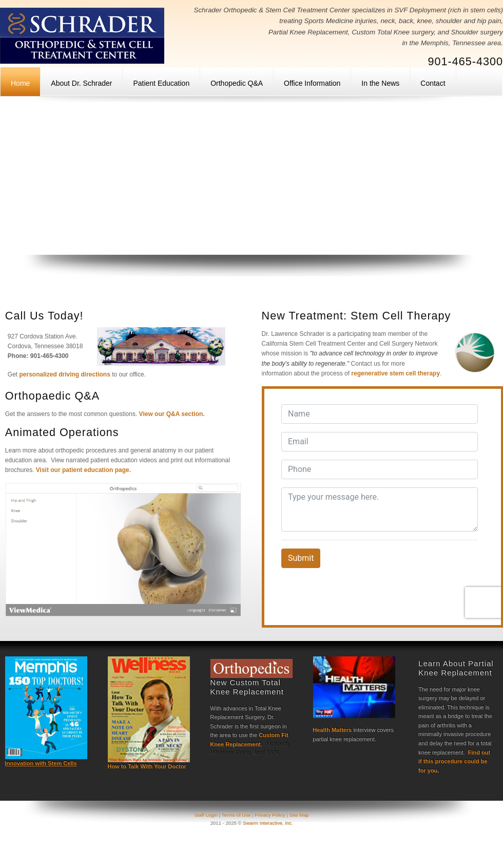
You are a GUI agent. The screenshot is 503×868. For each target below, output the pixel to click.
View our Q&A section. (172, 414)
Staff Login (206, 815)
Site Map (299, 815)
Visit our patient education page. (83, 470)
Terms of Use (236, 815)
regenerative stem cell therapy (395, 373)
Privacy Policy (270, 815)
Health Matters (333, 730)
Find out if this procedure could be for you (454, 761)
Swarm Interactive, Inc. (268, 823)
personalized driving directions (64, 374)
